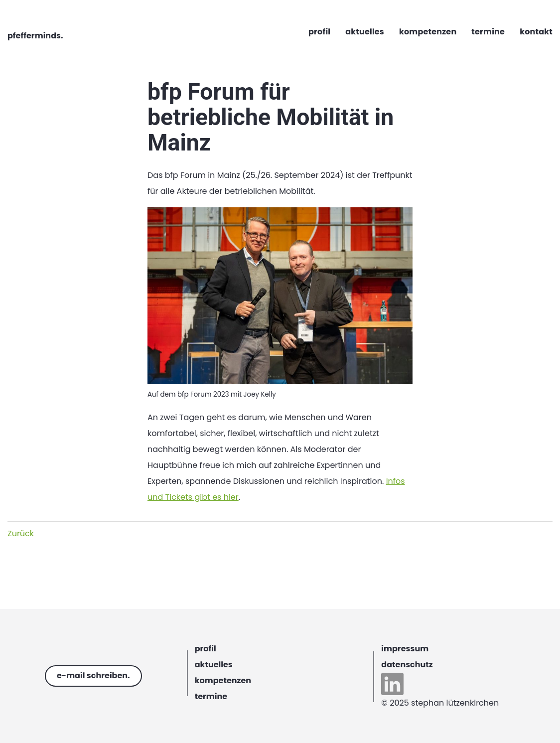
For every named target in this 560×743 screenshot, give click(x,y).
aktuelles (214, 665)
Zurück (21, 533)
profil (206, 649)
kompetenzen (223, 680)
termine (211, 696)
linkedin (392, 684)
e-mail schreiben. (93, 675)
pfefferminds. (35, 36)
